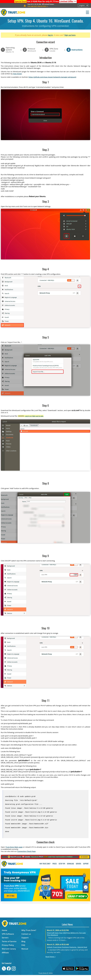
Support (25, 943)
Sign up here (70, 35)
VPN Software (8, 939)
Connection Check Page (26, 856)
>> (68, 1)
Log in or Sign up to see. (34, 416)
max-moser (17, 74)
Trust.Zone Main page (14, 852)
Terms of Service (9, 946)
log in (50, 35)
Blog (23, 946)
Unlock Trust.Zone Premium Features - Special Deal (67, 952)
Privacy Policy (8, 950)
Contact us (26, 939)
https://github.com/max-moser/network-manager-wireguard (52, 77)
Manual (25, 954)
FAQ (23, 950)
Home (4, 935)
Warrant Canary (9, 954)
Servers (5, 943)
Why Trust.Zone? (29, 935)
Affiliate (5, 958)
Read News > (51, 962)
